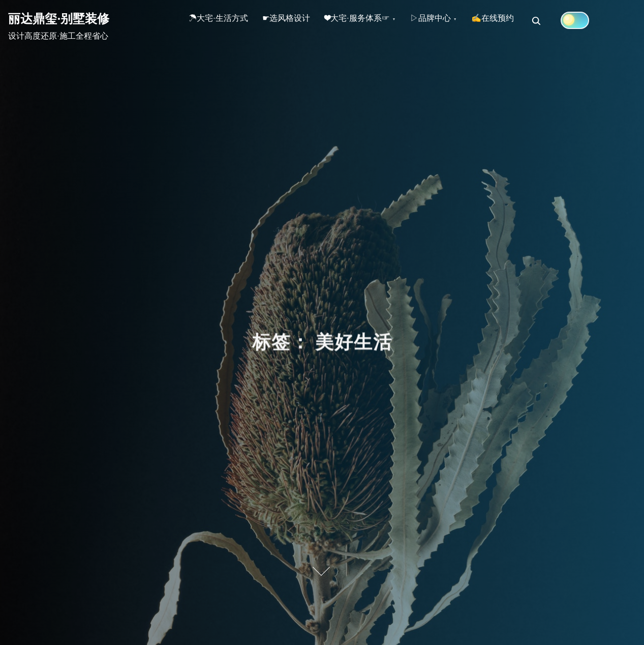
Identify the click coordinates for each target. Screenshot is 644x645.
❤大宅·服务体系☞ (372, 21)
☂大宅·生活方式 (221, 21)
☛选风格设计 (295, 21)
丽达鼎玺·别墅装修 (59, 18)
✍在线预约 (519, 21)
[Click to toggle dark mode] (605, 20)
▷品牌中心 (451, 21)
